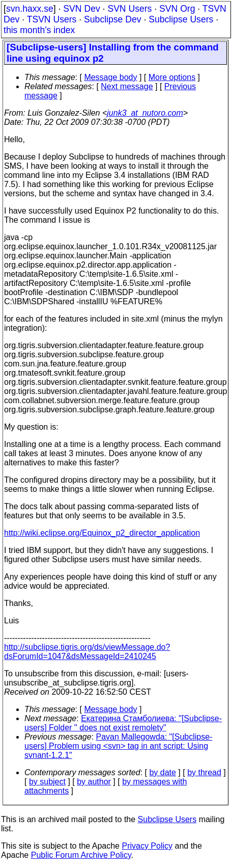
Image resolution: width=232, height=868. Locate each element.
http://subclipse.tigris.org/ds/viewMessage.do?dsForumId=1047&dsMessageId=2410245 (87, 652)
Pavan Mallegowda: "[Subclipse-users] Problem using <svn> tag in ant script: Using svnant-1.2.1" (118, 746)
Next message (127, 86)
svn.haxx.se (30, 9)
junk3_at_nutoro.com (145, 113)
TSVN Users (52, 19)
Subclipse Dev (112, 19)
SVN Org (177, 9)
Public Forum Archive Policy (81, 855)
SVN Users (129, 9)
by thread (204, 772)
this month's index (39, 30)
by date (162, 772)
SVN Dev (81, 9)
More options (172, 77)
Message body (110, 77)
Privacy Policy (147, 846)
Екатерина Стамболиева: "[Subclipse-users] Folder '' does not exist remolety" (123, 723)
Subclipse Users (181, 19)
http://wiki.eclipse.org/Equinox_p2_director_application (102, 533)
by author (94, 782)
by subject (47, 782)
